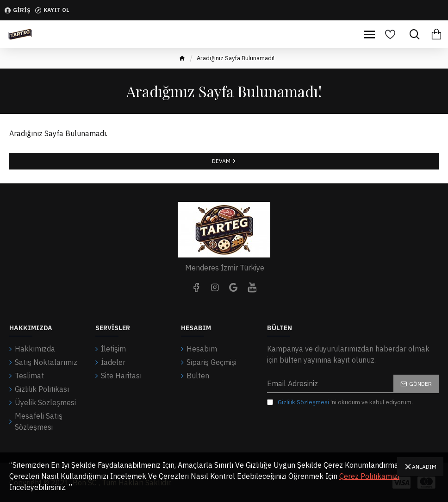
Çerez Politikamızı (369, 476)
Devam (221, 161)
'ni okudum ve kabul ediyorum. (340, 402)
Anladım (424, 467)
